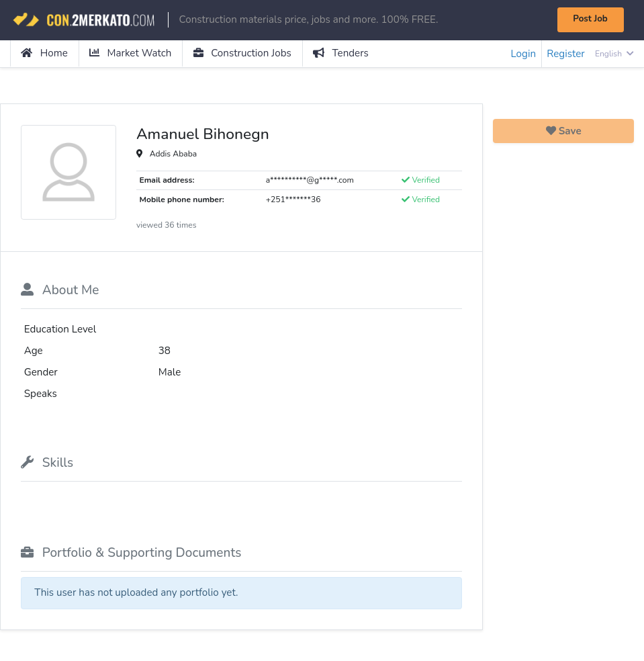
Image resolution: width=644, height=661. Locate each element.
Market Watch (131, 53)
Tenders (341, 53)
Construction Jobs (242, 53)
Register (565, 54)
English (614, 54)
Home (44, 53)
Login (523, 54)
